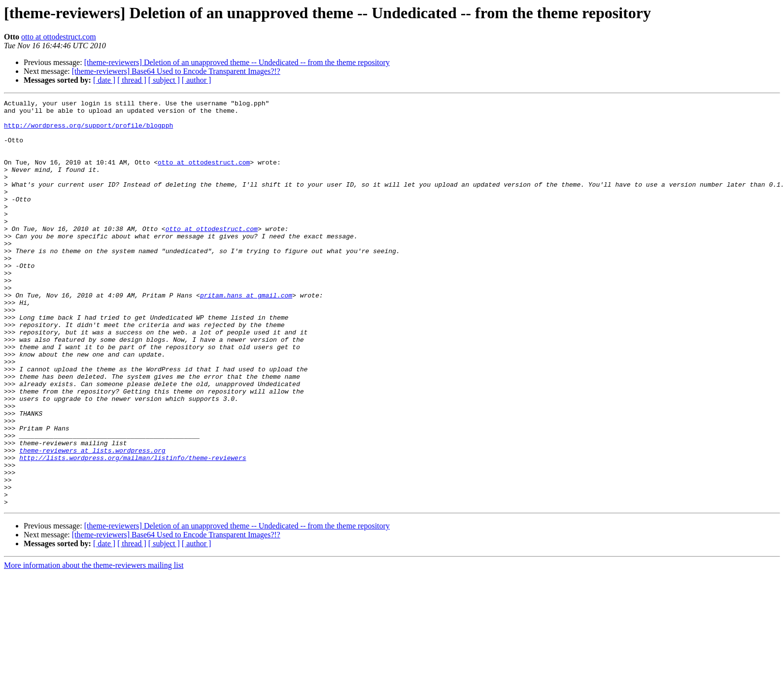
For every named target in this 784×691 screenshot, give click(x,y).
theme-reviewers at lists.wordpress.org (92, 521)
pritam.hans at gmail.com (246, 335)
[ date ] (104, 80)
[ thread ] (132, 80)
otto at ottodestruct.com (59, 37)
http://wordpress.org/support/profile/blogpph (88, 131)
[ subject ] (164, 80)
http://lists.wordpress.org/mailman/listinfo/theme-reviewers (133, 530)
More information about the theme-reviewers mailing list (94, 646)
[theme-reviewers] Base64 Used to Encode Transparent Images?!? (176, 71)
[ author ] (197, 80)
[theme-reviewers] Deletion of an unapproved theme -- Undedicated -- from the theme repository (237, 62)
